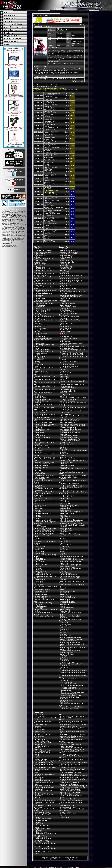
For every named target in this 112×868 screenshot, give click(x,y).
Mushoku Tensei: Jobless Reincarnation (42, 494)
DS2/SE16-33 (39, 201)
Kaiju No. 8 (38, 427)
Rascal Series (64, 588)
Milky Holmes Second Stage (44, 489)
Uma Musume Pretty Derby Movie (71, 695)
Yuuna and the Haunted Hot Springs (71, 707)
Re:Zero (37, 545)
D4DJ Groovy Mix (40, 313)
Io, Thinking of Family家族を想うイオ (50, 142)
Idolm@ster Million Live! (42, 401)
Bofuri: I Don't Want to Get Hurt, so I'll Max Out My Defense (45, 301)
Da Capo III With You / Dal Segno (71, 320)
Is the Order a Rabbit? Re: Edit (70, 419)
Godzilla (37, 361)
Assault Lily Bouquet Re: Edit (44, 259)
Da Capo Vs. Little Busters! (43, 743)
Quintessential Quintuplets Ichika (45, 528)
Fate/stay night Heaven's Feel (69, 361)
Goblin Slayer (39, 360)
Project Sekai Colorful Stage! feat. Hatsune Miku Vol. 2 (70, 566)
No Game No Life (40, 505)
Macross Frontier (40, 474)
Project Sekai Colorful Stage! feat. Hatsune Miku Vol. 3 (70, 569)
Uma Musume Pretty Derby (43, 603)
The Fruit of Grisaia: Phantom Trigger (72, 685)
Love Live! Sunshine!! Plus (43, 464)
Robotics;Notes (40, 551)
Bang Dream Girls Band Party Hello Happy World (44, 274)
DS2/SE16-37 (39, 215)
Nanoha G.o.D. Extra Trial (43, 499)
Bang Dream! (39, 295)
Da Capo (37, 322)
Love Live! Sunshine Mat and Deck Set (72, 787)
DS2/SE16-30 (39, 192)
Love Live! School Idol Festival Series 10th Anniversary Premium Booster (73, 777)
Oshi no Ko (38, 507)
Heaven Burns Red (41, 371)
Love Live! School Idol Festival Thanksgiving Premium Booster (69, 783)
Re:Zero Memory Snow (67, 591)
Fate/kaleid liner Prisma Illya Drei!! (46, 761)
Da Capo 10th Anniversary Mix (44, 317)
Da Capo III (38, 318)
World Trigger (39, 608)
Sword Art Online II (41, 837)
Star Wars (38, 568)
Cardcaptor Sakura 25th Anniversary (71, 295)
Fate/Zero (38, 341)
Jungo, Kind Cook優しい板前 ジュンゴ (50, 172)
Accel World (38, 249)
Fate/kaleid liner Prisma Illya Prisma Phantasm (43, 765)
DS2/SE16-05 (39, 109)
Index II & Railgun (40, 413)
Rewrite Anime (64, 604)
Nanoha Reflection (66, 530)
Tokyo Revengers (40, 598)
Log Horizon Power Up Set (68, 774)
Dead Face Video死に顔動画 (49, 181)
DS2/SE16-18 (39, 152)
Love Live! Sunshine (66, 490)
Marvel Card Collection (67, 513)
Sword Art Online (40, 580)
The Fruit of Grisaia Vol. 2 (68, 684)
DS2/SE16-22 (39, 165)
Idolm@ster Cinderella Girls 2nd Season (73, 398)
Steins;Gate (38, 570)
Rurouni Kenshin (40, 553)
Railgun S (38, 538)
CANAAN (38, 726)
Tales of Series (39, 583)
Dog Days (38, 754)
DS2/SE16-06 (39, 112)
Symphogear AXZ (66, 656)
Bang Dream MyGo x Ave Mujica (70, 282)
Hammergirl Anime (14, 50)
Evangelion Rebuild (41, 333)
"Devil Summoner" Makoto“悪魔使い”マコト (51, 228)
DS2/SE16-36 (39, 211)
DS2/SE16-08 (39, 119)
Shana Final (38, 830)
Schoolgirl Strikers (40, 560)
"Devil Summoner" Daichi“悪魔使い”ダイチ (51, 132)
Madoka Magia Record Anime (44, 475)
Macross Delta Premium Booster (70, 791)
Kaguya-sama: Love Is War (43, 426)
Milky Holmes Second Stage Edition (71, 520)
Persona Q (38, 822)
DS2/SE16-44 (39, 238)
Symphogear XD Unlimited (68, 662)
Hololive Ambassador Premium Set (71, 748)
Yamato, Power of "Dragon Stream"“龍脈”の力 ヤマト (54, 208)
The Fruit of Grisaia (41, 594)
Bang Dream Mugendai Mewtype (45, 290)
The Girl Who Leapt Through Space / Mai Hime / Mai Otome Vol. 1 (45, 844)
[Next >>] (82, 24)
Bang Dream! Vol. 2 (66, 285)
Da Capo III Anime (41, 739)
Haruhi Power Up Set (67, 746)
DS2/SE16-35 (39, 208)
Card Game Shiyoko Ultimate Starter (72, 736)
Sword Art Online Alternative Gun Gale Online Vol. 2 (45, 835)
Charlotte (38, 308)
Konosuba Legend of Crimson (69, 459)
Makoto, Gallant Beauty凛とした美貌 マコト (51, 195)
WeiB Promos (64, 817)
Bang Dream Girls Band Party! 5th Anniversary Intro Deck (70, 722)
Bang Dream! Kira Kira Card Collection (72, 734)
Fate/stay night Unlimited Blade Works (72, 355)
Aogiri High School (40, 255)
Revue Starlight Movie (67, 601)
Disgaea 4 (38, 748)
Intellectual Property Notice (72, 867)
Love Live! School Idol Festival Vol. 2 (72, 485)
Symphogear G (65, 659)
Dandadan (38, 323)
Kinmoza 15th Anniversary (43, 437)
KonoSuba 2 (64, 454)
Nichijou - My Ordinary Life (43, 814)
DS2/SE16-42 (39, 231)
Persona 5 (38, 517)
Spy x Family (39, 566)
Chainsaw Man (39, 307)
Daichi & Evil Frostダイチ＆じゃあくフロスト (52, 112)
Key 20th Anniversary (67, 444)
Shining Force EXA (41, 565)
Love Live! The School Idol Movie (45, 801)
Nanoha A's (38, 497)
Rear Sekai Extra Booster (68, 807)
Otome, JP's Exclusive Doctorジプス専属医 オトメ (52, 215)
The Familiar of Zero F (42, 591)
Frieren (37, 348)
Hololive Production (66, 389)
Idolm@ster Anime (41, 398)
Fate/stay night (39, 343)
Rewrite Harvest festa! (67, 608)
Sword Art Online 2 (41, 573)
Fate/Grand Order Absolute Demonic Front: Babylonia (43, 339)
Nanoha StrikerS (40, 500)
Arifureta (37, 257)
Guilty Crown (39, 363)
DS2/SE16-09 (39, 122)
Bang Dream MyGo (41, 292)
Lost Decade (39, 452)
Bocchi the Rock (40, 298)
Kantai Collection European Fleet (70, 439)
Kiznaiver (38, 439)
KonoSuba (38, 441)
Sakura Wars (39, 558)
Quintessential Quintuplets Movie (70, 576)
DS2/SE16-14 (39, 139)
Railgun (37, 540)
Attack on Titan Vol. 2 (67, 267)
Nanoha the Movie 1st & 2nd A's (70, 535)
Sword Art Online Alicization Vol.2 (70, 642)
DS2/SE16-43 (39, 235)
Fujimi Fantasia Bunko (42, 350)
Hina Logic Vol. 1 (40, 777)
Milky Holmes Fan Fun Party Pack (71, 792)
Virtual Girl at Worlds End (43, 852)
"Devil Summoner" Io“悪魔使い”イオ (50, 95)
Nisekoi (37, 504)
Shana (37, 563)
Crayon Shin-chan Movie (43, 310)
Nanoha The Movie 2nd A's (68, 533)
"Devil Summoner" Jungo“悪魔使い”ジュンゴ (51, 129)
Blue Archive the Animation (68, 289)
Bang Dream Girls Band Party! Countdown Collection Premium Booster (73, 725)
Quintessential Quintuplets (68, 575)
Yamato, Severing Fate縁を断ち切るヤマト (50, 231)
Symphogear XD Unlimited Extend (71, 664)
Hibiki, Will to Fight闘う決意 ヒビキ (49, 162)
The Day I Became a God (43, 590)
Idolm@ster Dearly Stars (43, 781)
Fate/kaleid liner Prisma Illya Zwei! (46, 768)
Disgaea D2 (38, 749)
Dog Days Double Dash (42, 753)
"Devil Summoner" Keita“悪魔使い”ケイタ (51, 105)
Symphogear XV (65, 666)
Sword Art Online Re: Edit (68, 652)
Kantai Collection (40, 431)
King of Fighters (40, 436)
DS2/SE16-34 (39, 205)
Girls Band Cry (39, 358)
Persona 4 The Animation (43, 513)
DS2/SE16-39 (39, 221)
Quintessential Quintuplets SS (69, 578)
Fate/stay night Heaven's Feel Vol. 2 (71, 353)
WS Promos (64, 815)
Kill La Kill (38, 434)
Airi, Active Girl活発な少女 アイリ (49, 102)
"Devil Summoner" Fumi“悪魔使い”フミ (51, 198)
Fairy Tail (38, 335)
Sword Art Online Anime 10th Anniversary (73, 647)
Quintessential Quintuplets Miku (45, 532)
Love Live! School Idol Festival (44, 462)
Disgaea (37, 332)
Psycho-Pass (39, 824)
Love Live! (38, 469)
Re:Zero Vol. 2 (64, 593)
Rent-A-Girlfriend (40, 547)
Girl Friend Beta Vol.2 (67, 373)
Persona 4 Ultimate (41, 820)
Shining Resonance (41, 832)
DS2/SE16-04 (39, 106)
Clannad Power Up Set (67, 738)
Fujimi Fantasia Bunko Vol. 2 (44, 351)
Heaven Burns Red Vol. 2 (68, 388)
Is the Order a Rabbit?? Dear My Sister (72, 424)
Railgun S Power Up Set (68, 806)
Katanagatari (39, 789)
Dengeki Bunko (40, 330)
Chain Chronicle (40, 305)
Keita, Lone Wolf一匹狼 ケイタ (49, 135)
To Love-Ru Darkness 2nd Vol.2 (70, 689)
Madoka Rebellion (66, 510)
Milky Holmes (39, 490)
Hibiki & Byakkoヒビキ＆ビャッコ (49, 158)
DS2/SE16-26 (39, 178)
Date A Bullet (39, 744)
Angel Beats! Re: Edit (41, 254)
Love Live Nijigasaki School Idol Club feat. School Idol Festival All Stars (44, 459)
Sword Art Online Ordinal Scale (70, 651)
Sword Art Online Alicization (43, 575)
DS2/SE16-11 (39, 129)
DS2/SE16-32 (39, 198)
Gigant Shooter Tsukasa (42, 769)
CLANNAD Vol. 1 (40, 728)
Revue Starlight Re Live (67, 603)
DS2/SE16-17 (39, 149)
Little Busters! (39, 449)
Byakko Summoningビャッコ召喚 (50, 185)
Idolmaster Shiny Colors (42, 411)
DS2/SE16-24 (39, 172)
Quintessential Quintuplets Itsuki (45, 530)
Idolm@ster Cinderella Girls (43, 399)
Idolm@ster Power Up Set (68, 754)
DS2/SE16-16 (39, 145)
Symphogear (39, 581)
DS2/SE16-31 (39, 195)
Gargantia (38, 355)
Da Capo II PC (39, 738)
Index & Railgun (65, 413)
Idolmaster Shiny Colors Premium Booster (73, 763)
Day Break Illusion (40, 328)
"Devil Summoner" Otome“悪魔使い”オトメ (51, 224)
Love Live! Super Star (42, 467)
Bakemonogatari (40, 267)
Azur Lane (38, 265)
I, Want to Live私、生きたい (48, 188)
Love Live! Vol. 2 (65, 499)
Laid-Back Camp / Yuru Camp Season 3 (73, 461)
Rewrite (37, 550)
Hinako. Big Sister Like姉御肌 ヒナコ (50, 155)
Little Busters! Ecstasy (42, 447)
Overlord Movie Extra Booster (69, 799)
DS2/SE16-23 (39, 168)
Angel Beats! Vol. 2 (41, 716)
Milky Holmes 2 (40, 487)
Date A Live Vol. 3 (66, 328)
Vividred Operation (41, 606)
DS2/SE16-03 (39, 102)
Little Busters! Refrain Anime (44, 794)
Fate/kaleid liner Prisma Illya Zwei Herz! (73, 350)
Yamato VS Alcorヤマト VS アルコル (50, 241)
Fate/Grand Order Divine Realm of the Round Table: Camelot (72, 347)
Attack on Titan (39, 262)
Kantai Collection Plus (42, 429)
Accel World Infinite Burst (68, 250)
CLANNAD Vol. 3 (40, 731)
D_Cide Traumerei (41, 315)
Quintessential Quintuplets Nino (45, 533)
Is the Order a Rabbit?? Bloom (70, 421)
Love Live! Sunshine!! (42, 465)
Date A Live (38, 327)
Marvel (37, 484)
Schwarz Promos (65, 812)
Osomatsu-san (39, 508)
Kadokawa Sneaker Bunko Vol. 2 (45, 424)
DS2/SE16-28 (39, 185)
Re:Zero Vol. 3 (64, 594)
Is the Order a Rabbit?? (42, 418)
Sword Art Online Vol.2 (67, 654)
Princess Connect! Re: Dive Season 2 (72, 560)
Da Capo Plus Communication (44, 320)
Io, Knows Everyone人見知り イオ (50, 125)
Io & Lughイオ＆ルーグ (48, 165)
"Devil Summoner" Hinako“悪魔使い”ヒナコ (51, 168)
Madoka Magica (40, 479)
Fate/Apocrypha (40, 336)
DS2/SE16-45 (39, 241)
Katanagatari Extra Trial (67, 768)
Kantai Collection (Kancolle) (69, 436)
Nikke (36, 502)
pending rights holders (18, 239)
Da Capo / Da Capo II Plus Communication (68, 314)
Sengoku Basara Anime (42, 829)
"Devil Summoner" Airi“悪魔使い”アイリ (50, 119)
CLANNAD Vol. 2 (40, 729)
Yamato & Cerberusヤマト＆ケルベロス (50, 221)
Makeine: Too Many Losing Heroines (71, 512)
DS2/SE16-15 (39, 142)
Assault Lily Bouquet (41, 260)
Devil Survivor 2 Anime (42, 746)
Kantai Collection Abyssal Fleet (45, 787)
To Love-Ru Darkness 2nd (43, 596)
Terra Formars (39, 585)
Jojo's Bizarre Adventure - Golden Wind (72, 426)
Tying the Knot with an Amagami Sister (72, 692)
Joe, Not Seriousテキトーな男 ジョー (50, 152)
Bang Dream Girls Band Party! (70, 279)
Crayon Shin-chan (40, 312)
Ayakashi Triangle (40, 264)
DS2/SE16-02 (39, 99)
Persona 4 (38, 515)
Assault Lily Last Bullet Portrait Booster (72, 716)
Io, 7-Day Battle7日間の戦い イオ (49, 115)
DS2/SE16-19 (39, 155)
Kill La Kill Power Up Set (68, 771)
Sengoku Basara (40, 561)
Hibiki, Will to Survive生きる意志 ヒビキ (50, 145)
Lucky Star (38, 470)
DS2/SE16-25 (39, 175)
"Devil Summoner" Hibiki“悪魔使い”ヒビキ (51, 99)
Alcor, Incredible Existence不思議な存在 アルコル (51, 218)
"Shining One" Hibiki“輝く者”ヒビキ (50, 122)
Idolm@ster (38, 403)
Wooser (37, 854)
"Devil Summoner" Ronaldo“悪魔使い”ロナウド (52, 148)
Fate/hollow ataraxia (41, 759)
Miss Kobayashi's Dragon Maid (45, 492)
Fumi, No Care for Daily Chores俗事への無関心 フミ (53, 211)
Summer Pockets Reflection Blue (70, 637)
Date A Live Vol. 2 (66, 327)
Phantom (38, 518)
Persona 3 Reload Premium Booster (71, 801)
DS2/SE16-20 (39, 158)
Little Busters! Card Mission (43, 791)
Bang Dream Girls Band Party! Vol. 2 (72, 280)
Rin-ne (37, 827)
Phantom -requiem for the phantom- (71, 556)
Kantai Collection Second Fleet (70, 441)
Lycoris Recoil (39, 472)
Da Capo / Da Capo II (67, 312)
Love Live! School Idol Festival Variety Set (73, 786)
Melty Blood (38, 485)
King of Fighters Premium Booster (71, 772)
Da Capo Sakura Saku (42, 741)
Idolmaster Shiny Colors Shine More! (72, 411)
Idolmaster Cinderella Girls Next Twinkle (73, 408)
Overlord (37, 510)
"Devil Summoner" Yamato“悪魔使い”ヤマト (51, 201)
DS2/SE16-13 (39, 135)
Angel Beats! (39, 715)
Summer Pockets (40, 571)
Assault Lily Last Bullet (67, 262)
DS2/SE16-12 (39, 132)
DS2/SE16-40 (39, 225)
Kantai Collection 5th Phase (69, 437)
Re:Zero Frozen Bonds (42, 825)
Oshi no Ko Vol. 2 (65, 545)
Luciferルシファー (47, 178)
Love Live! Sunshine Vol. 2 (68, 495)
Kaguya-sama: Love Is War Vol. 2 (71, 432)
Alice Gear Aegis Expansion (43, 250)
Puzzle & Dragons (40, 527)
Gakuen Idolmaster (41, 353)
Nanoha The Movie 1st (42, 812)
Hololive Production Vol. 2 (68, 391)
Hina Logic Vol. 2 (40, 779)
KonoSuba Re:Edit (66, 457)
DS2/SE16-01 (39, 96)
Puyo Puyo (38, 525)
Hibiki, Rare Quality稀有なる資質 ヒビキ (50, 109)
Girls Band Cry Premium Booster (70, 744)
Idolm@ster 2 (39, 396)
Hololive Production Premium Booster (72, 749)
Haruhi (37, 366)
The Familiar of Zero (41, 593)
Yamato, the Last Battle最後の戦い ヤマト (51, 205)
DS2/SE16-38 (39, 218)
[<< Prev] (36, 24)
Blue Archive (39, 297)
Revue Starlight (40, 548)
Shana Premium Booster (68, 814)
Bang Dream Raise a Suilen (44, 293)
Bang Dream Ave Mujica (42, 269)
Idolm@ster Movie (66, 406)
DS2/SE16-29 (39, 188)
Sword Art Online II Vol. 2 (43, 839)
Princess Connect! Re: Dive (43, 520)
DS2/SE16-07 (39, 115)
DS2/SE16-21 (39, 162)
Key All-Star (64, 446)
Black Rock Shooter (41, 725)
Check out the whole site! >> (14, 146)
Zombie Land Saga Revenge (44, 616)
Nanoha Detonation (66, 528)
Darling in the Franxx (41, 325)
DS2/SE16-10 (39, 125)
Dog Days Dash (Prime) (42, 751)
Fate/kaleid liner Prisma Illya (44, 763)
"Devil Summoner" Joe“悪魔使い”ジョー (50, 175)
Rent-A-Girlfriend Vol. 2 (67, 598)
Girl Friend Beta (40, 356)
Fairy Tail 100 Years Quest (68, 338)
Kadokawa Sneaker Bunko (43, 422)
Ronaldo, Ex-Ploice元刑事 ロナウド (49, 138)
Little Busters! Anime (41, 446)
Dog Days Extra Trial (66, 743)
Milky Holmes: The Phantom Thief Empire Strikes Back (45, 810)
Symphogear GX (65, 661)
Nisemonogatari (65, 540)
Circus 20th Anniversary (67, 303)
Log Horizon (39, 451)
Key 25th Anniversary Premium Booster (72, 769)
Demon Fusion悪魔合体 (48, 238)
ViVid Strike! (39, 604)
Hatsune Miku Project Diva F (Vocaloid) (72, 384)
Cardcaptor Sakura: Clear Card (45, 303)
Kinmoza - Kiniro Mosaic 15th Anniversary (73, 451)
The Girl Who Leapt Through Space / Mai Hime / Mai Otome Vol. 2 (45, 849)
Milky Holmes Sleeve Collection (70, 794)
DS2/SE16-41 (39, 228)
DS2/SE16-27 (39, 182)
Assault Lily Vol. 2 (65, 264)
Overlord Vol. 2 (65, 550)
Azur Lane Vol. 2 (65, 272)
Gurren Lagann (39, 365)
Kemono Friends (40, 432)
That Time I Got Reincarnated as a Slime (73, 671)
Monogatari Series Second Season (71, 523)
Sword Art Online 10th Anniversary (71, 639)
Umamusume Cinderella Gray (69, 697)
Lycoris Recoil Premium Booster (70, 789)
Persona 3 (38, 512)
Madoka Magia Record (42, 477)
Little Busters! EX (40, 792)
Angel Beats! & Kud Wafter (43, 252)
